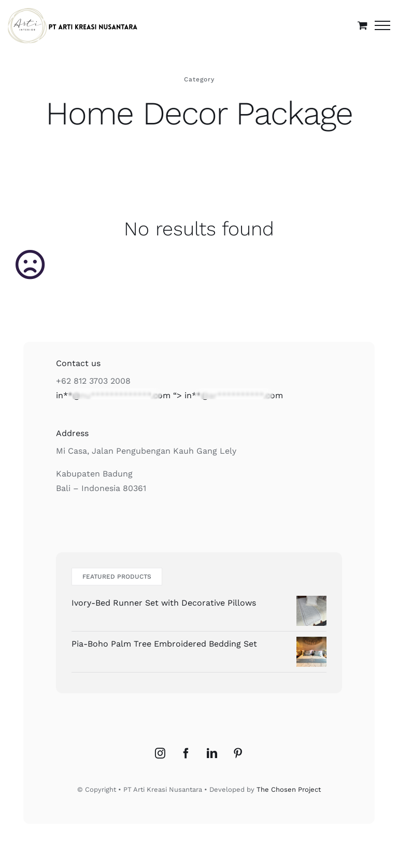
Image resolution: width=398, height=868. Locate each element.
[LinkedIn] (212, 753)
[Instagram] (160, 753)
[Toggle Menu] (382, 25)
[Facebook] (186, 753)
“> (169, 395)
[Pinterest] (238, 753)
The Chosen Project (289, 789)
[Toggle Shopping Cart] (363, 25)
